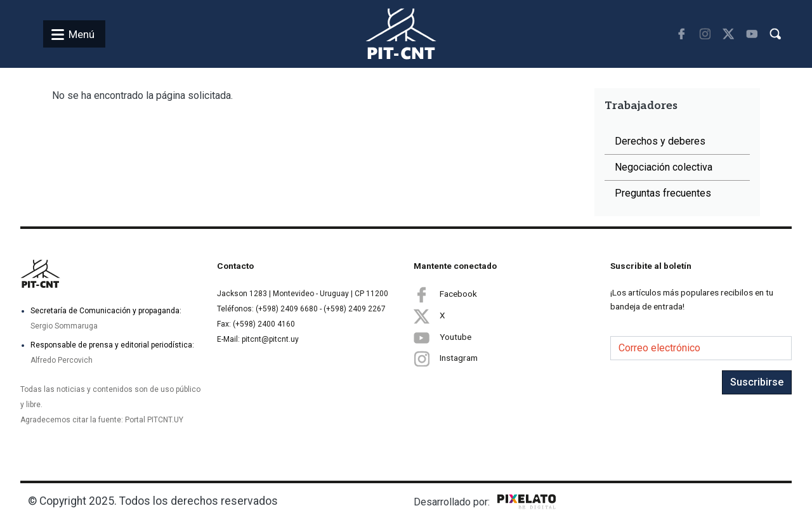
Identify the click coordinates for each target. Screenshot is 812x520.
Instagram (446, 359)
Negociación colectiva (664, 167)
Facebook (445, 294)
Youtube (442, 337)
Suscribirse (757, 382)
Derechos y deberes (660, 141)
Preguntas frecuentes (663, 193)
